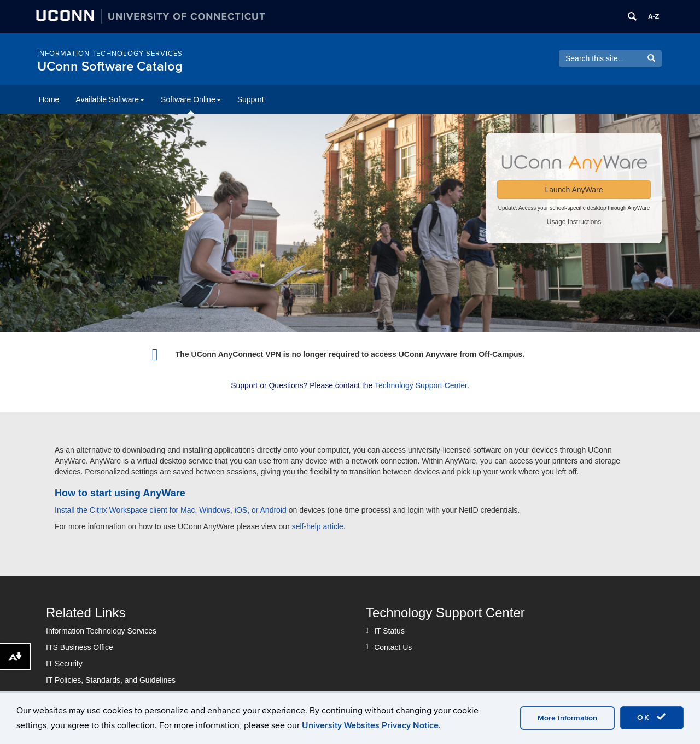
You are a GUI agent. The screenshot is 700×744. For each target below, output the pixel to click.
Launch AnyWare (574, 190)
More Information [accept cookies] (567, 718)
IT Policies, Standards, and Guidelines (111, 680)
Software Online (191, 99)
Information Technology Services (110, 54)
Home (49, 99)
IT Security (64, 664)
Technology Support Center (421, 385)
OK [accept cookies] (652, 717)
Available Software (110, 99)
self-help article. (319, 526)
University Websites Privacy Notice (370, 725)
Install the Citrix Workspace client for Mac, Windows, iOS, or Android (171, 510)
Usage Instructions (574, 222)
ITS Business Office (80, 647)
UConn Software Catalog (110, 66)
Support (251, 99)
